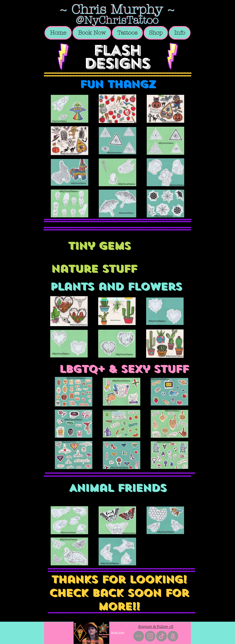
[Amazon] (173, 636)
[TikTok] (161, 636)
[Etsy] (139, 636)
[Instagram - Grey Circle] (150, 636)
